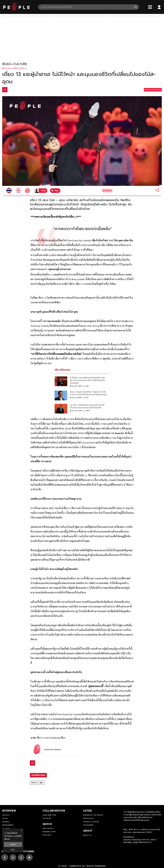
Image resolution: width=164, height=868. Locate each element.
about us (87, 835)
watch (47, 824)
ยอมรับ (13, 844)
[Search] (135, 7)
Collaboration (54, 811)
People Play (88, 818)
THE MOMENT (88, 825)
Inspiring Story (49, 832)
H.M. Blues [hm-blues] (47, 818)
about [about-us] (88, 831)
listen (87, 811)
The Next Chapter (91, 822)
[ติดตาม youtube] (29, 857)
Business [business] (6, 822)
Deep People (48, 828)
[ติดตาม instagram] (21, 857)
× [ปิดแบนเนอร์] (21, 830)
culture (20, 64)
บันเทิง (34, 783)
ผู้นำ (42, 783)
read (6, 64)
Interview (9, 811)
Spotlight (47, 835)
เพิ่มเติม (7, 839)
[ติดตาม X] (13, 857)
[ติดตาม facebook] (5, 857)
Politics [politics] (6, 815)
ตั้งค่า (13, 850)
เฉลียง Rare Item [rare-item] (49, 815)
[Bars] (150, 7)
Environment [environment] (8, 825)
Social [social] (5, 818)
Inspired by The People (93, 815)
